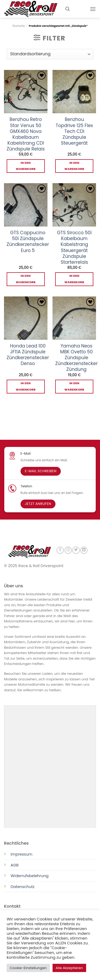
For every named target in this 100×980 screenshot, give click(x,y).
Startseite (19, 26)
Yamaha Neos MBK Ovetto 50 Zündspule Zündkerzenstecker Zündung (76, 358)
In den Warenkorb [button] (26, 166)
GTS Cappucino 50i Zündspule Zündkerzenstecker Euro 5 (28, 241)
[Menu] (93, 9)
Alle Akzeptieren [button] (69, 968)
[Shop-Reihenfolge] (50, 54)
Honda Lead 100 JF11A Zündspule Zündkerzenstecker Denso (28, 355)
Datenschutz (23, 886)
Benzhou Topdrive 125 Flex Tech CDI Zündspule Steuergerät (74, 131)
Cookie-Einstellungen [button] (28, 968)
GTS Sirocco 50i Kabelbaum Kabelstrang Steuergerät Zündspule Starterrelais (74, 247)
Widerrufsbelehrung (30, 875)
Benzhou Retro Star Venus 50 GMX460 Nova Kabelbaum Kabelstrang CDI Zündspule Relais (26, 134)
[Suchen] (67, 9)
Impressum (21, 854)
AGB (15, 865)
